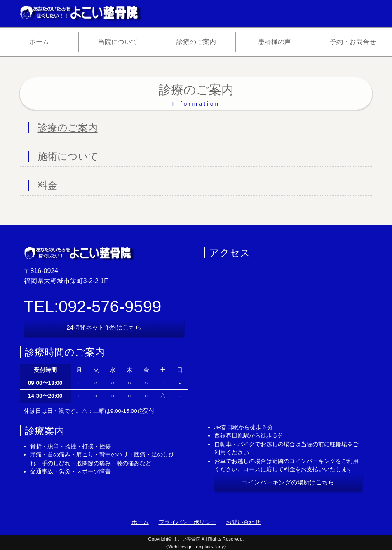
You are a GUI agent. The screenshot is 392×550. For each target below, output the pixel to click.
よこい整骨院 (187, 539)
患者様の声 (275, 42)
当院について (118, 42)
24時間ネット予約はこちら (104, 327)
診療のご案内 (196, 42)
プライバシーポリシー (188, 522)
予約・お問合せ (353, 42)
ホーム (39, 42)
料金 (47, 185)
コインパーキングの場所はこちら (288, 482)
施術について (68, 156)
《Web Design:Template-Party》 (196, 547)
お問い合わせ (243, 522)
